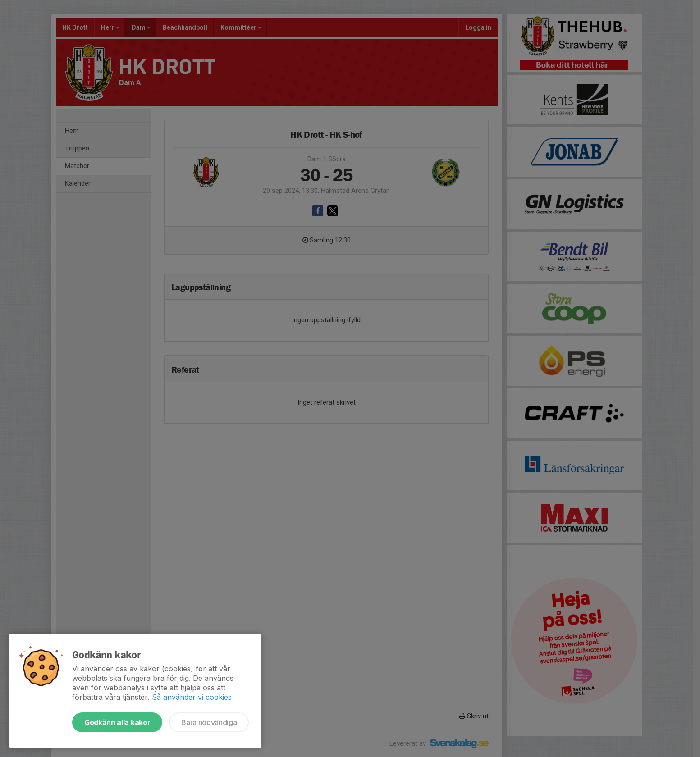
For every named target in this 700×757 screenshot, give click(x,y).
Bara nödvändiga (209, 722)
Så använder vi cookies (192, 697)
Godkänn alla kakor (117, 722)
